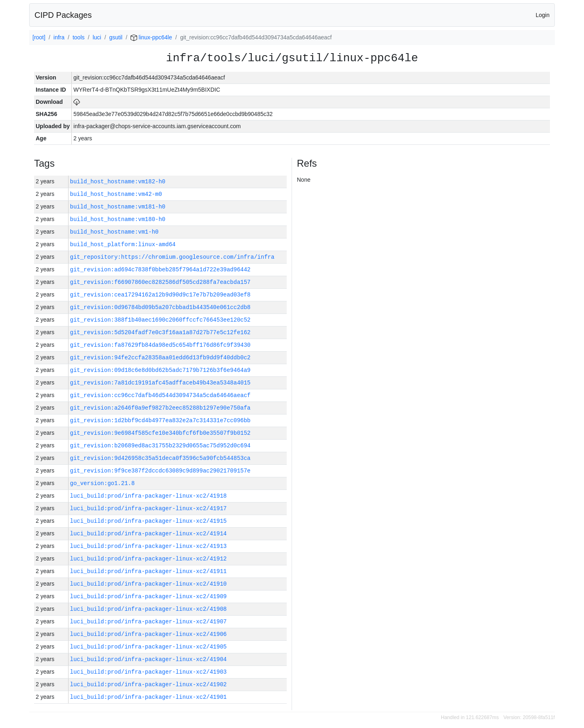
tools (79, 37)
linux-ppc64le (151, 37)
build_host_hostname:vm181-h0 (118, 207)
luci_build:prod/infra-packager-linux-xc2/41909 (148, 596)
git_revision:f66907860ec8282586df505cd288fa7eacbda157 (160, 282)
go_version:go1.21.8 (103, 483)
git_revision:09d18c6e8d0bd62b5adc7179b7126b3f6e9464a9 (160, 370)
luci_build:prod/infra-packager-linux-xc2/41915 (148, 521)
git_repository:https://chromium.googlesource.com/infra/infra (172, 257)
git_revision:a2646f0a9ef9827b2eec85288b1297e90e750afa (160, 408)
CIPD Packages (63, 15)
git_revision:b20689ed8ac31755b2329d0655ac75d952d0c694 (160, 446)
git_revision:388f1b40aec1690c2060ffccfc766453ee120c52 (160, 320)
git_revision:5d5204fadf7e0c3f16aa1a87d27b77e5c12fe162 (160, 332)
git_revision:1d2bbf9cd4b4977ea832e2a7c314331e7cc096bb (160, 420)
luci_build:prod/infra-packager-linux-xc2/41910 (148, 584)
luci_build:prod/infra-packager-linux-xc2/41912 (148, 559)
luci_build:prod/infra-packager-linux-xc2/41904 (148, 659)
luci (97, 37)
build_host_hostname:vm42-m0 (116, 194)
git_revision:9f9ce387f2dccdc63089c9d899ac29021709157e (160, 471)
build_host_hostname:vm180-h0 (118, 219)
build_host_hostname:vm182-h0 (118, 181)
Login (543, 15)
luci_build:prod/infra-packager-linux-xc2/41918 (148, 496)
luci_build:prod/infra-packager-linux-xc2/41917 (148, 508)
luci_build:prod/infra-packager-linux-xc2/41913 (148, 546)
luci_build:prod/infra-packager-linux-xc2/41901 (148, 697)
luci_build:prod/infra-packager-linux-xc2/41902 (148, 684)
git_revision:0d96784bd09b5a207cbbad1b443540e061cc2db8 (160, 307)
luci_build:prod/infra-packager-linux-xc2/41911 (148, 571)
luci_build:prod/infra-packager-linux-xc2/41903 (148, 672)
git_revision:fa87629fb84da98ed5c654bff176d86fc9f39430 (160, 345)
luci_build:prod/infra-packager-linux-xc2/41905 (148, 647)
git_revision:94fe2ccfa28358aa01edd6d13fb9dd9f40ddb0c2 (160, 358)
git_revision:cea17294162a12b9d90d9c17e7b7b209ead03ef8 (160, 295)
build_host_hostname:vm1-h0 (114, 232)
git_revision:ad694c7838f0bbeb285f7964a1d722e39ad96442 (160, 270)
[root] (39, 37)
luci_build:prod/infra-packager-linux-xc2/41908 (148, 609)
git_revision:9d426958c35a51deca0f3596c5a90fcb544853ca (160, 458)
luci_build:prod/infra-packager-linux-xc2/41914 (148, 534)
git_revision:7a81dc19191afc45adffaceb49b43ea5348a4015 (160, 383)
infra (59, 37)
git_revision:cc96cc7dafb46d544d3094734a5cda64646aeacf (160, 395)
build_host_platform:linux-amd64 (123, 244)
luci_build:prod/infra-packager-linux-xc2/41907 (148, 622)
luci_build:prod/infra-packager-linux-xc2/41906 (148, 634)
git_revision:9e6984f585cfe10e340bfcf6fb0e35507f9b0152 (160, 433)
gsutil (116, 37)
